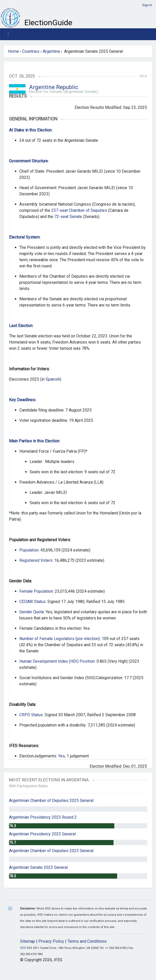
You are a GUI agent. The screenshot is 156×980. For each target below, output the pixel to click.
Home (13, 51)
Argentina (51, 51)
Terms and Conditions (87, 941)
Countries (31, 51)
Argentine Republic (54, 87)
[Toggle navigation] (8, 34)
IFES (23, 948)
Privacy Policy (51, 941)
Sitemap (28, 941)
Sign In (147, 5)
